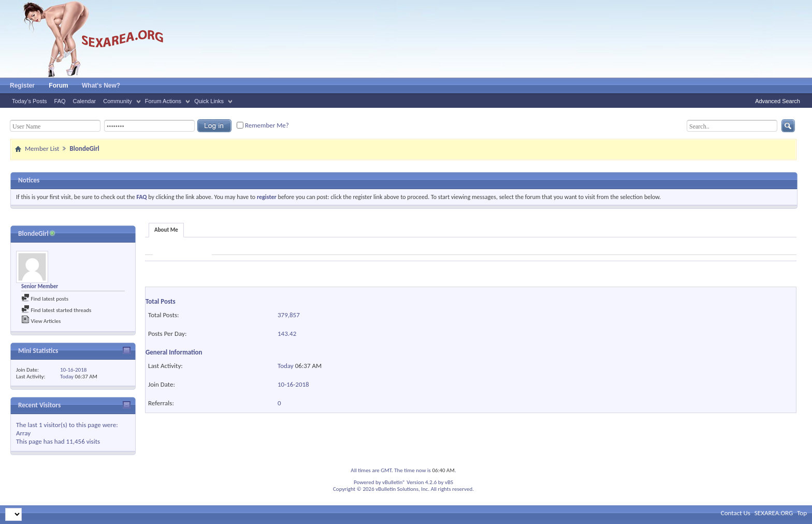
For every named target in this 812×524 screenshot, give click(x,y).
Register (22, 86)
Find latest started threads (56, 310)
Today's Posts (30, 101)
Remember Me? (263, 125)
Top (802, 513)
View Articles (41, 321)
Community (118, 101)
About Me (166, 230)
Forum (58, 86)
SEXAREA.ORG (774, 513)
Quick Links (209, 101)
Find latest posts (45, 299)
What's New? (101, 86)
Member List (42, 148)
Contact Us (736, 513)
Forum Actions (163, 101)
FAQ (60, 101)
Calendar (85, 101)
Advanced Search (778, 101)
